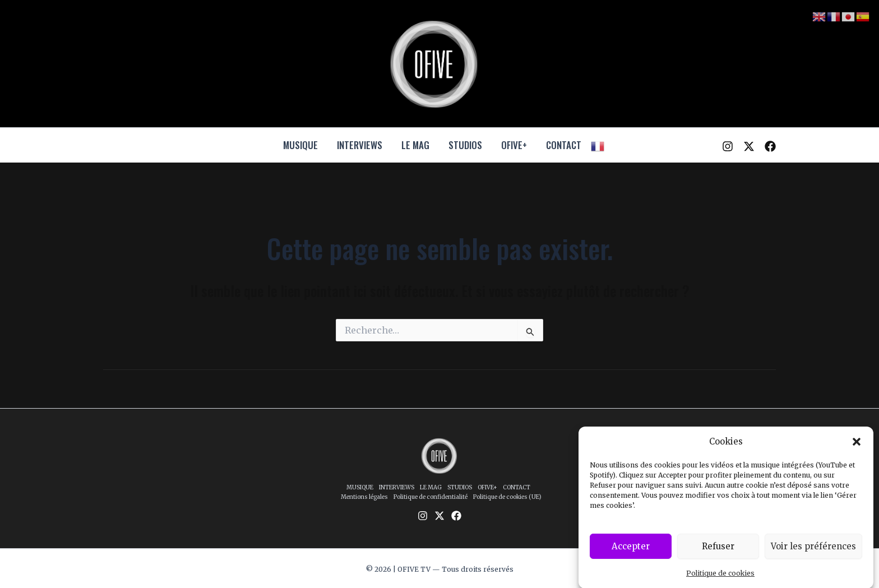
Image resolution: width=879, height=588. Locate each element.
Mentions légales (364, 497)
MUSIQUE (300, 145)
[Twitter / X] (749, 146)
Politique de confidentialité (431, 497)
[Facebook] (770, 146)
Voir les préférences (813, 551)
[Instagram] (728, 146)
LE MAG (415, 145)
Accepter (631, 551)
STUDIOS (465, 145)
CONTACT (564, 145)
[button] (857, 447)
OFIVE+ (514, 145)
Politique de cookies (720, 579)
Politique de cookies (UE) (507, 497)
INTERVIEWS (360, 145)
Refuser (718, 551)
